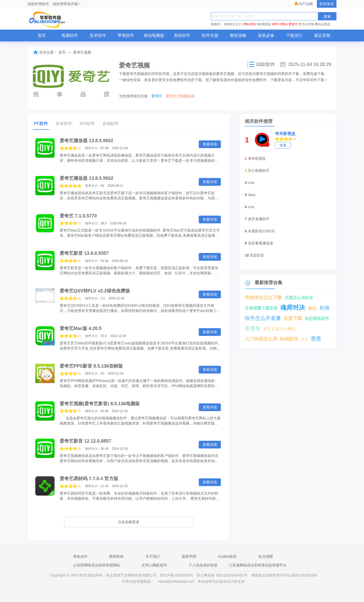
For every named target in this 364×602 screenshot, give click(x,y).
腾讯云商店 (323, 24)
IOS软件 (87, 124)
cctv (251, 207)
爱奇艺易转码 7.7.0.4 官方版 (89, 479)
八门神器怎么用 (261, 339)
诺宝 (305, 339)
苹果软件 (126, 35)
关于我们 (153, 556)
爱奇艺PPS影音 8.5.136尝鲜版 (91, 366)
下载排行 (294, 35)
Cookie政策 (227, 556)
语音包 (253, 328)
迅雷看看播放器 (261, 243)
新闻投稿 (116, 556)
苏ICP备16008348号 (177, 575)
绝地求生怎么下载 (263, 298)
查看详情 (210, 144)
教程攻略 (238, 35)
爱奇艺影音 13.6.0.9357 (84, 253)
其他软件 (111, 124)
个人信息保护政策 (203, 565)
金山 (312, 308)
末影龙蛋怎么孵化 (279, 329)
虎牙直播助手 (259, 219)
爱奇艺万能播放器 (180, 96)
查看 (283, 145)
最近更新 (322, 35)
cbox (252, 195)
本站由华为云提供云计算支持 (221, 581)
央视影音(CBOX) (261, 231)
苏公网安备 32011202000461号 (223, 575)
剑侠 (325, 308)
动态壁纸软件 (317, 319)
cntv (251, 183)
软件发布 (327, 4)
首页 (42, 35)
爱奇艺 (293, 24)
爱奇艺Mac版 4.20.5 (81, 328)
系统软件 (182, 35)
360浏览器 (264, 24)
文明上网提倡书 (154, 565)
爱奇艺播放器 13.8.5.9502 (86, 141)
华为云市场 (306, 24)
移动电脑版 (154, 35)
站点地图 (266, 556)
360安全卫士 (233, 24)
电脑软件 (70, 35)
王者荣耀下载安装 (261, 308)
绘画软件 (289, 339)
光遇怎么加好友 (299, 298)
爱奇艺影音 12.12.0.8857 (85, 441)
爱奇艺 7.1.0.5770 (78, 216)
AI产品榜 (306, 4)
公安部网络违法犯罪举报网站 (97, 565)
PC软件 (41, 124)
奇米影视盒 (285, 134)
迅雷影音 (257, 255)
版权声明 (189, 556)
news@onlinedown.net (176, 581)
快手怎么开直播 (263, 318)
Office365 (249, 24)
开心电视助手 (259, 171)
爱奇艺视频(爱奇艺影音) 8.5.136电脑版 (100, 404)
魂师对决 (293, 307)
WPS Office (280, 24)
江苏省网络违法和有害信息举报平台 (258, 565)
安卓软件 (98, 35)
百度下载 (293, 318)
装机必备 (266, 35)
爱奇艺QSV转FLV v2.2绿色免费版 (95, 291)
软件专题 (210, 35)
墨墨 (316, 339)
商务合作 (80, 556)
